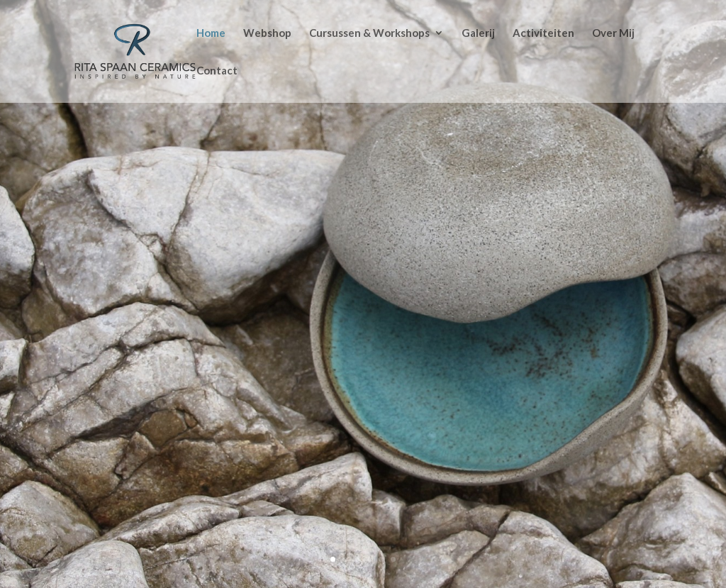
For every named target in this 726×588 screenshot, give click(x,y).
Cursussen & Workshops (369, 33)
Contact (217, 71)
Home (211, 33)
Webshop (267, 33)
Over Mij (613, 33)
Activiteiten (543, 33)
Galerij (478, 33)
